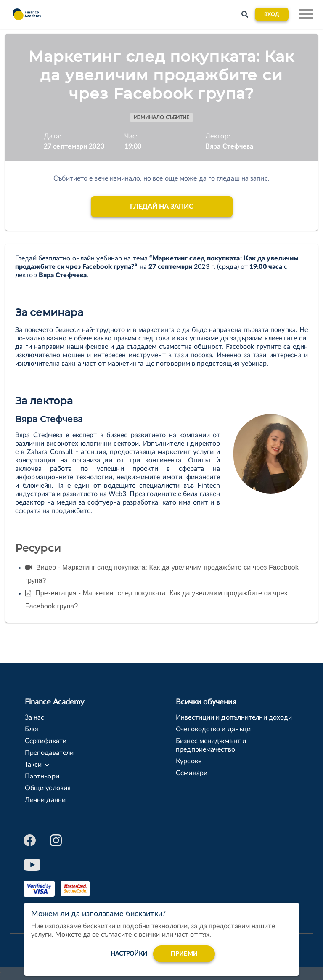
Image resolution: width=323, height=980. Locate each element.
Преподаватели (49, 753)
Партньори (42, 776)
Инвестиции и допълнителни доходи (234, 717)
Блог (32, 729)
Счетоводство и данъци (213, 729)
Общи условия (48, 788)
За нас (35, 717)
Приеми (184, 956)
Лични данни (45, 800)
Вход (272, 14)
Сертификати (46, 741)
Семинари (192, 773)
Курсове (189, 761)
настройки (129, 956)
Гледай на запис (162, 207)
